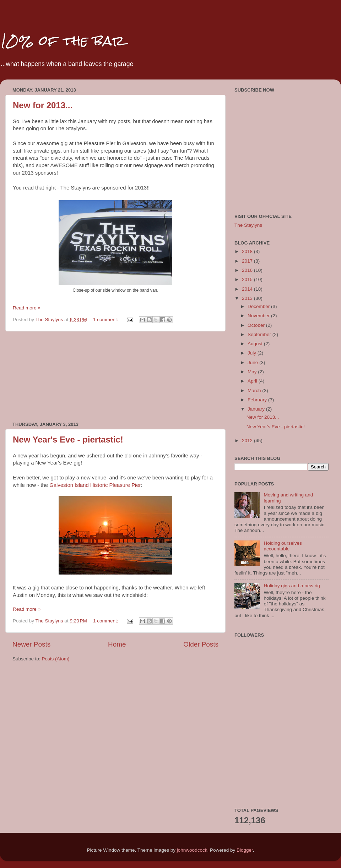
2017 (248, 261)
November (259, 316)
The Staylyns (248, 225)
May (253, 372)
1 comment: (106, 320)
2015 (248, 279)
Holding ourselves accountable (283, 546)
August (256, 344)
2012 (248, 441)
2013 (248, 298)
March (255, 391)
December (259, 306)
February (258, 400)
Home (117, 644)
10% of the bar (62, 41)
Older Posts (201, 644)
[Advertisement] (116, 377)
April (253, 381)
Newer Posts (31, 644)
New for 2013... (43, 105)
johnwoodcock (192, 850)
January (257, 409)
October (257, 325)
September (260, 334)
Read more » (27, 308)
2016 (248, 270)
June (253, 362)
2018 (248, 251)
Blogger (245, 850)
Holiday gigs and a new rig (292, 586)
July (253, 353)
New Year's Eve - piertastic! (68, 440)
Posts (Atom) (56, 659)
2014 (248, 289)
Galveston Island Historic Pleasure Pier (95, 485)
